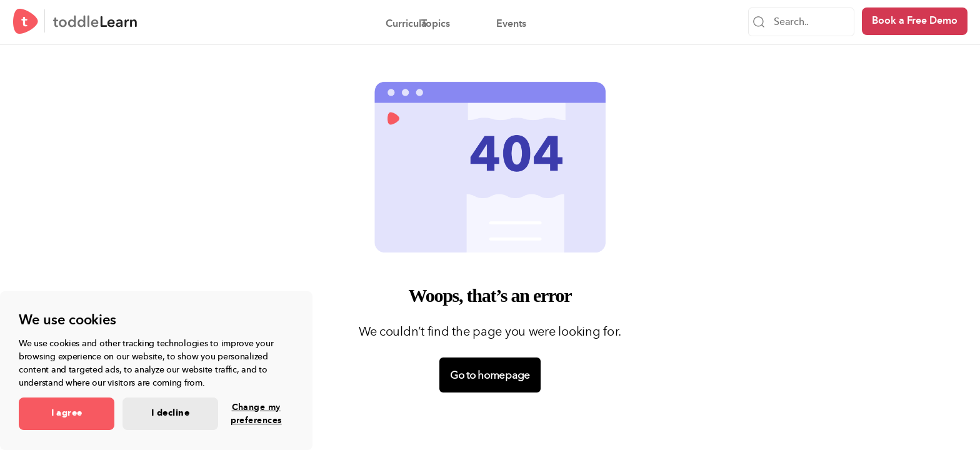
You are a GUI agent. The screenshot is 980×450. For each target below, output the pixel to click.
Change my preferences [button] (256, 414)
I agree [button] (67, 413)
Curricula (352, 24)
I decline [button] (170, 413)
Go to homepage (490, 375)
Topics (434, 24)
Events (509, 24)
